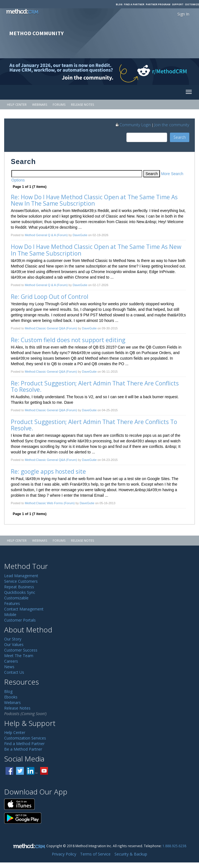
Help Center (17, 104)
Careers (11, 661)
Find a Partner (134, 4)
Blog (119, 4)
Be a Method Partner (23, 749)
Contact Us (14, 672)
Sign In (183, 14)
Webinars (40, 104)
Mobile (10, 615)
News (9, 667)
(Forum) (62, 235)
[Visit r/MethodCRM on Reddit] (177, 72)
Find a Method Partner (24, 744)
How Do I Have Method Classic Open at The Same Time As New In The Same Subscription (97, 250)
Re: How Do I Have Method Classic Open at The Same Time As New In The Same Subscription (95, 200)
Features (12, 603)
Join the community (172, 125)
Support (178, 4)
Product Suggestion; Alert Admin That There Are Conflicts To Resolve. (95, 425)
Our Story (13, 639)
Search (180, 137)
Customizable (16, 598)
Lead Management (21, 576)
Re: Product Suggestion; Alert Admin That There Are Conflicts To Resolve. (95, 386)
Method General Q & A (40, 235)
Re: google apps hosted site (48, 471)
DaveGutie (80, 235)
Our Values (14, 644)
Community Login (133, 125)
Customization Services (25, 738)
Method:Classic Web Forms (44, 503)
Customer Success (21, 650)
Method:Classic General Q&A (45, 328)
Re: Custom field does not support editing (68, 340)
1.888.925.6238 (174, 846)
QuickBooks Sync (20, 592)
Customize (192, 4)
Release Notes (82, 104)
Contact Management (24, 609)
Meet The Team (19, 656)
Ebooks (11, 697)
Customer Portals (20, 620)
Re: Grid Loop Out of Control (50, 297)
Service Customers (21, 581)
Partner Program (158, 4)
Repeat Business (19, 587)
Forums (59, 104)
